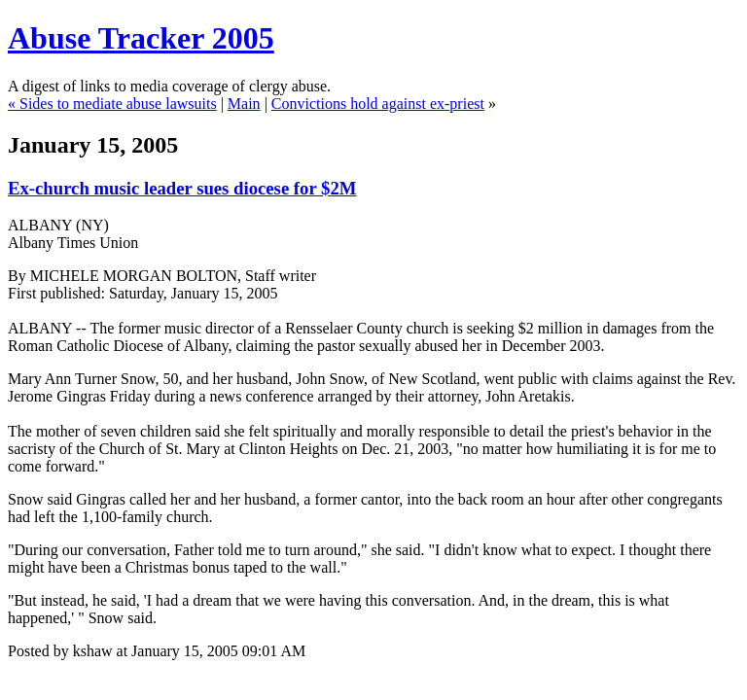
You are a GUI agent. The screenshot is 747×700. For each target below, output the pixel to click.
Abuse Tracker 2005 (141, 38)
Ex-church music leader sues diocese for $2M (182, 188)
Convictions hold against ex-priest (378, 104)
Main (244, 104)
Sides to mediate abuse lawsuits (118, 104)
